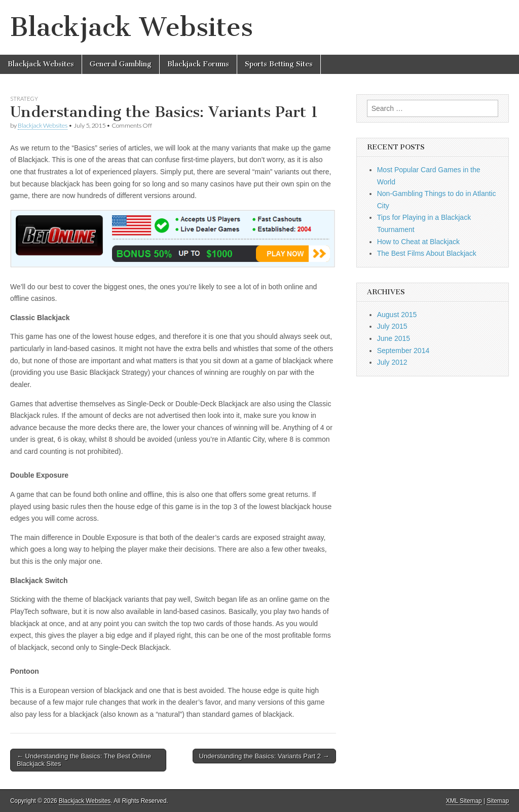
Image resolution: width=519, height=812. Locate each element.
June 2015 (394, 338)
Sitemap (498, 801)
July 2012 (392, 362)
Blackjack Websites (132, 27)
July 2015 (392, 326)
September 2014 (403, 351)
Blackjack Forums (198, 64)
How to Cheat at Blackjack (418, 242)
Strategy (24, 99)
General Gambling (121, 64)
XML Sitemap (464, 801)
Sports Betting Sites (279, 64)
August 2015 (397, 315)
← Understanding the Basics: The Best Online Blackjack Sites (84, 760)
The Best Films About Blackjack (427, 253)
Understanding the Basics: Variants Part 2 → (264, 756)
